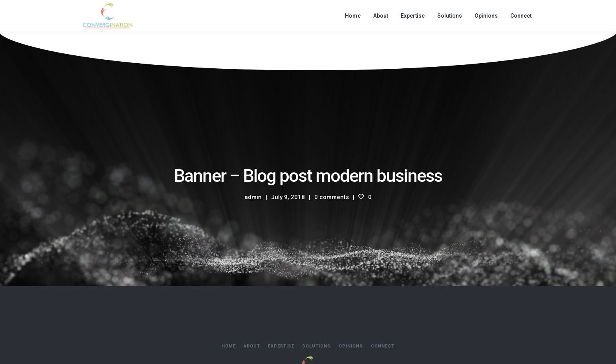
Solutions (316, 346)
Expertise (281, 346)
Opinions (351, 346)
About (252, 346)
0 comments (332, 197)
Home (229, 346)
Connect (383, 346)
